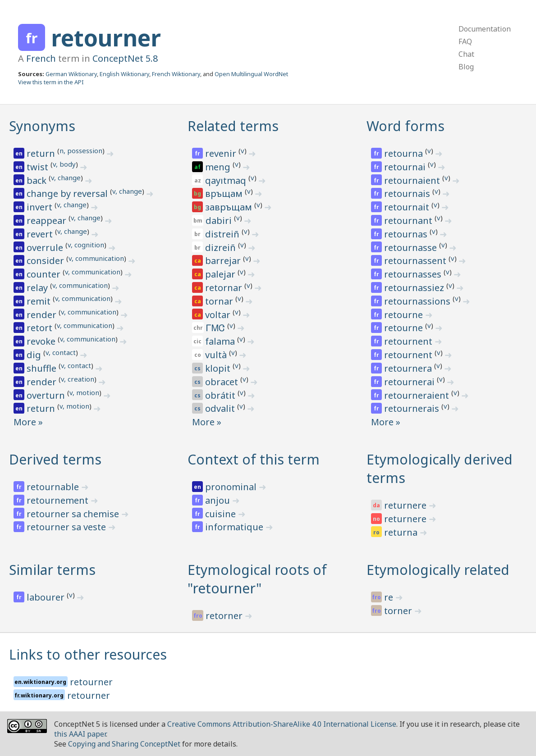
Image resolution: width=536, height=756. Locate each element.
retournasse (412, 248)
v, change (66, 178)
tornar (220, 301)
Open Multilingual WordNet (251, 74)
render (43, 315)
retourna (405, 153)
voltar (219, 315)
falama (221, 341)
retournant (409, 221)
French (41, 58)
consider (46, 261)
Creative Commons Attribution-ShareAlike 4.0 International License (282, 724)
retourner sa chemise (74, 514)
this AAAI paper (80, 734)
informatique (235, 527)
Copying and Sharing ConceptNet (124, 744)
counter (45, 274)
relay (38, 288)
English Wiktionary (124, 74)
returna (402, 532)
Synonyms (42, 126)
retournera (409, 368)
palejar (221, 274)
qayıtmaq (227, 180)
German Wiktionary (71, 74)
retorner (225, 616)
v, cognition (86, 245)
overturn (47, 395)
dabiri (220, 221)
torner (399, 611)
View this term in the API (51, 82)
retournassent (416, 261)
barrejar (224, 261)
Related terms (233, 126)
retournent (409, 341)
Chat (466, 54)
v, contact (61, 352)
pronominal (232, 487)
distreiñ (223, 234)
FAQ (465, 41)
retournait (408, 207)
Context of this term (254, 459)
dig (35, 355)
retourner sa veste (67, 527)
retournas (407, 234)
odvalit (221, 408)
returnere (406, 505)
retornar (225, 288)
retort (41, 328)
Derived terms (55, 459)
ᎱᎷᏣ (217, 328)
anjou (219, 500)
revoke (42, 341)
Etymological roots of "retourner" (257, 579)
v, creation (78, 379)
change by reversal (68, 194)
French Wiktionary (176, 74)
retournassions (418, 301)
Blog (466, 67)
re (390, 597)
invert (41, 207)
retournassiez (415, 288)
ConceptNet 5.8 (125, 58)
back (38, 180)
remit (40, 301)
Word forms (405, 126)
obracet (223, 382)
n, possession (81, 150)
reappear (48, 221)
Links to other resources (88, 654)
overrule (46, 248)
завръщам (230, 207)
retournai (406, 167)
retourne (405, 315)
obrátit (221, 395)
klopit (219, 368)
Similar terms (52, 570)
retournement (59, 500)
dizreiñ (222, 248)
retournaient (413, 180)
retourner (106, 38)
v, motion (84, 392)
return (42, 153)
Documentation (485, 29)
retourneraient (418, 395)
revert (41, 234)
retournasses (414, 274)
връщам (225, 194)
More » (28, 422)
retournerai (410, 382)
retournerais (413, 408)
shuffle (43, 368)
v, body (64, 164)
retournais (408, 194)
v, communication (96, 258)
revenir (222, 153)
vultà (217, 355)
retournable (54, 487)
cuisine (222, 514)
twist (39, 167)
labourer (47, 597)
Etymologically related (438, 570)
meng (219, 167)
